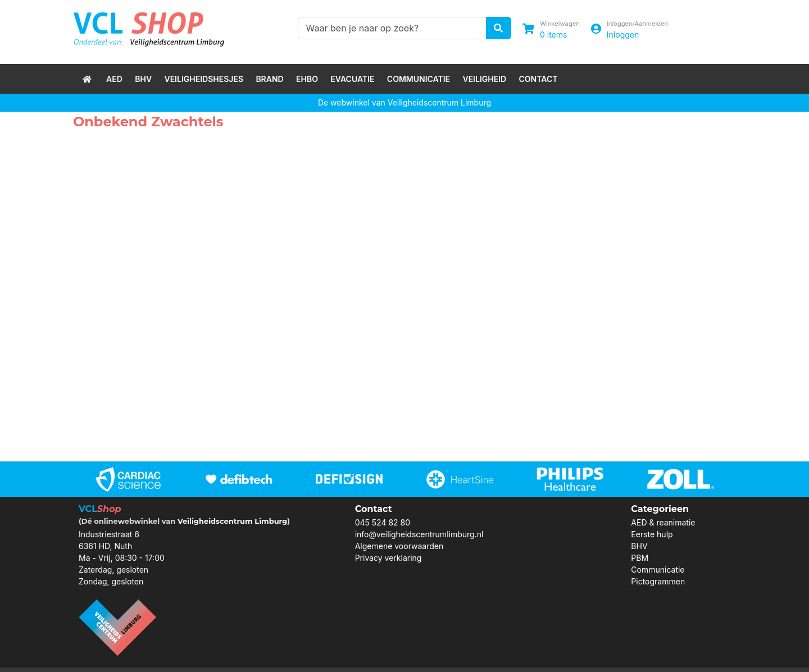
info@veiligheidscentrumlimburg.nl (419, 534)
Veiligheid (484, 79)
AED (114, 79)
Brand (269, 79)
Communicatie (419, 79)
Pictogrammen (658, 581)
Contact (538, 79)
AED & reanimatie (663, 522)
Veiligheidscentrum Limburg (232, 521)
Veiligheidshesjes (204, 79)
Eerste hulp (652, 534)
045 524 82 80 (383, 522)
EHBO (307, 79)
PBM (640, 558)
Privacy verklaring (388, 558)
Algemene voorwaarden (399, 546)
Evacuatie (352, 79)
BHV (143, 79)
